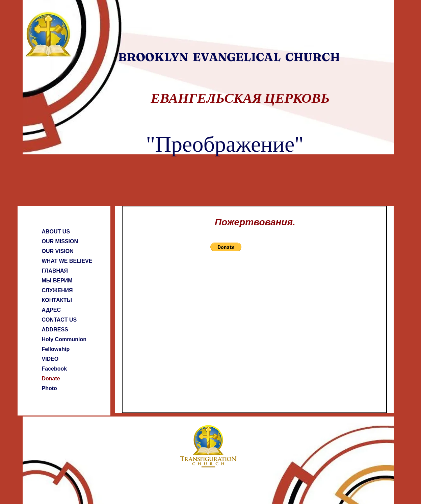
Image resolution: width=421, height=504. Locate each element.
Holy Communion (64, 339)
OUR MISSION (60, 241)
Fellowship (56, 349)
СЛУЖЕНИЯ (57, 290)
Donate (51, 379)
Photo (49, 388)
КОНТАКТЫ (57, 300)
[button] (226, 247)
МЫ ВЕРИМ (57, 281)
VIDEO (50, 359)
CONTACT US (59, 320)
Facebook (55, 369)
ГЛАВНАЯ (55, 271)
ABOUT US (56, 232)
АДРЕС (51, 310)
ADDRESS (55, 330)
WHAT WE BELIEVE (67, 261)
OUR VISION (58, 251)
